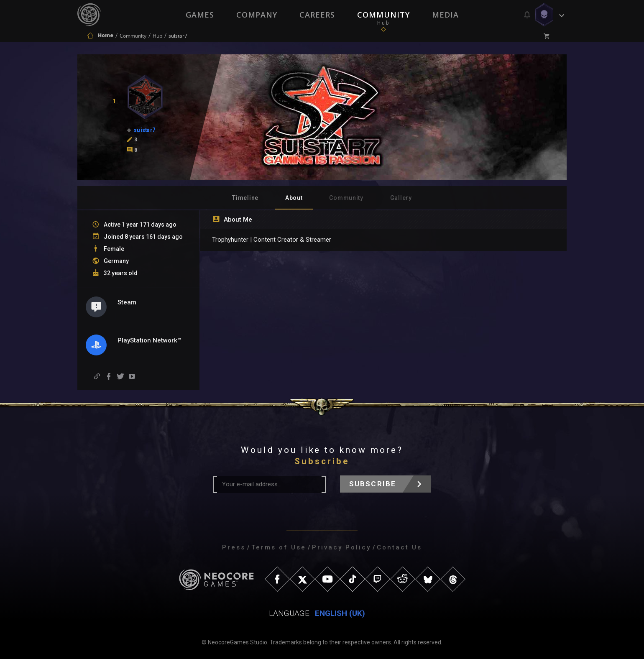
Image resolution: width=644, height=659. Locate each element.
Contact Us (399, 547)
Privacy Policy (341, 547)
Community (384, 15)
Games (199, 15)
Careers (317, 15)
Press (234, 547)
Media (446, 15)
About (294, 198)
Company (256, 15)
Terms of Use (279, 547)
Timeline (245, 198)
